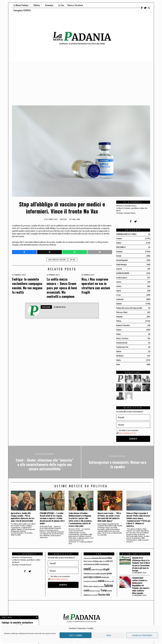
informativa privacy (127, 433)
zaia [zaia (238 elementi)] (108, 594)
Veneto (118, 360)
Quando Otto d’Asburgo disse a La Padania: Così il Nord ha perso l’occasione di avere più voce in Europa (141, 564)
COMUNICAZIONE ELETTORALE (126, 234)
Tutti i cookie (76, 635)
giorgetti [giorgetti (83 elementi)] (104, 573)
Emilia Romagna (121, 264)
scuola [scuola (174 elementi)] (86, 590)
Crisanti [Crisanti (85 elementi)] (100, 569)
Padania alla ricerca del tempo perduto (129, 308)
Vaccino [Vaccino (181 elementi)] (102, 594)
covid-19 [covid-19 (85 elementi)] (94, 569)
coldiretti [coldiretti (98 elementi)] (109, 561)
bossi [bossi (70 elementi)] (85, 561)
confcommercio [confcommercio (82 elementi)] (89, 564)
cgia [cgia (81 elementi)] (101, 561)
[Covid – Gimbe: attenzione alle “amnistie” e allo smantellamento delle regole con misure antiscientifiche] (45, 462)
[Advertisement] (81, 81)
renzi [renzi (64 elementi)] (102, 586)
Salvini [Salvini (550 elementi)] (109, 585)
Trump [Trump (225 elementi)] (104, 590)
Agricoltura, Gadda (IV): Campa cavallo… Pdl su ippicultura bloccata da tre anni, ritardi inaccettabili (23, 517)
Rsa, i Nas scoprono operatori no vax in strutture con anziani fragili (96, 286)
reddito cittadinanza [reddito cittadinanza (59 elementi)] (94, 586)
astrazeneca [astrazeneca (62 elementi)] (87, 558)
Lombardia (120, 299)
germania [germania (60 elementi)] (93, 574)
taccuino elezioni (122, 343)
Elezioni (119, 256)
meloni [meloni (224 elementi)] (101, 581)
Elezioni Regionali (122, 260)
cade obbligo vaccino (57, 260)
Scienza (119, 330)
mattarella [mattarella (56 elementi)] (94, 581)
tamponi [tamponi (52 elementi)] (98, 591)
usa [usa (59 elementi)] (92, 595)
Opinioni (119, 303)
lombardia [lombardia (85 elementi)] (105, 577)
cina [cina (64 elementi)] (104, 561)
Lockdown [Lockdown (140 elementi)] (97, 577)
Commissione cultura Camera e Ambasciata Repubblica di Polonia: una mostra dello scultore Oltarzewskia (141, 585)
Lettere (119, 286)
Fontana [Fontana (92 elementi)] (87, 573)
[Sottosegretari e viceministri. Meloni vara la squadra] (118, 462)
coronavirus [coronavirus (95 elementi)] (104, 564)
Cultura (119, 243)
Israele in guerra (122, 277)
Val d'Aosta (120, 356)
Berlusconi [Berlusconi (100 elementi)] (103, 558)
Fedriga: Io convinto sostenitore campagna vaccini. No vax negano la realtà (27, 286)
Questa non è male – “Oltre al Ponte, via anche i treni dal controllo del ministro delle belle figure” (109, 517)
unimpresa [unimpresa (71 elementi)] (87, 595)
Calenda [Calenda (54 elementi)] (90, 561)
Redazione (46, 307)
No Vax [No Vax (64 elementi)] (107, 581)
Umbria (119, 351)
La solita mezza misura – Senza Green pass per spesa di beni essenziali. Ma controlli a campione (62, 288)
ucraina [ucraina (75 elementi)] (109, 591)
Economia (119, 251)
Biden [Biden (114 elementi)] (110, 558)
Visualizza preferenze (142, 635)
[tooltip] (142, 8)
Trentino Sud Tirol (122, 347)
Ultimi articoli (60, 307)
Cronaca (119, 238)
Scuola (118, 334)
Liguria (119, 290)
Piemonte (119, 317)
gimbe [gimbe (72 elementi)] (98, 573)
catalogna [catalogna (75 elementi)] (96, 561)
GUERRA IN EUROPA (123, 273)
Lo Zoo (118, 295)
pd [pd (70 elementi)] (113, 581)
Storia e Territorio (122, 338)
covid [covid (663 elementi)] (87, 569)
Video (118, 364)
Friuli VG (119, 269)
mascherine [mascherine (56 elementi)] (87, 581)
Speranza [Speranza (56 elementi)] (93, 591)
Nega (109, 635)
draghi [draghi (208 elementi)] (106, 569)
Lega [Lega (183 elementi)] (90, 577)
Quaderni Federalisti (123, 325)
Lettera (119, 282)
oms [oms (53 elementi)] (111, 581)
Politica (63, 219)
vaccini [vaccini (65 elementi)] (95, 595)
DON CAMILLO (121, 247)
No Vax (73, 260)
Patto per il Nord (122, 312)
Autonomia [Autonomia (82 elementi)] (95, 558)
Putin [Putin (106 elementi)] (86, 586)
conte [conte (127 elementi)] (97, 564)
